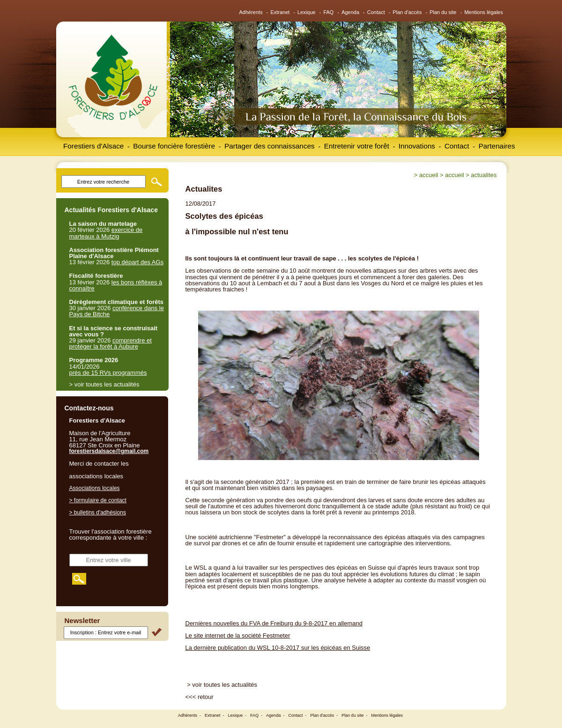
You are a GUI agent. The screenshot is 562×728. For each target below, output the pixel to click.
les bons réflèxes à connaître (116, 285)
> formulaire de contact (98, 500)
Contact (376, 12)
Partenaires (497, 146)
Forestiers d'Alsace (93, 146)
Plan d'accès (407, 12)
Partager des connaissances (270, 146)
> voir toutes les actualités (222, 685)
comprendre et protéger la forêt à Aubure (111, 343)
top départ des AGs (137, 262)
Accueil (429, 175)
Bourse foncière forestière (174, 146)
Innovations (417, 146)
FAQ (328, 12)
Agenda (350, 12)
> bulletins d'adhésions (98, 513)
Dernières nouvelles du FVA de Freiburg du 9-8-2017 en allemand (274, 623)
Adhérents (251, 12)
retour (206, 697)
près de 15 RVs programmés (108, 373)
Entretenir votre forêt (357, 146)
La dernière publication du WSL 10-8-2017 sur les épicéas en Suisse (278, 648)
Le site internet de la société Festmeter (238, 635)
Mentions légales (484, 12)
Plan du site (443, 12)
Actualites (484, 175)
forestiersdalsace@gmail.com (109, 451)
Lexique (307, 12)
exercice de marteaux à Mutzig (106, 233)
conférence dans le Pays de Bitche (117, 311)
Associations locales (95, 488)
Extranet (280, 12)
